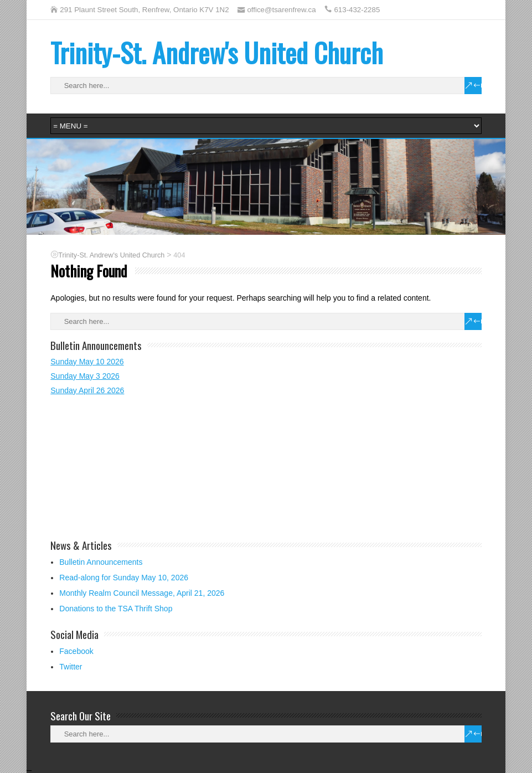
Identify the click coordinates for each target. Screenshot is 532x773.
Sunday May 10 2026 (87, 362)
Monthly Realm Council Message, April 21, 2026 (142, 593)
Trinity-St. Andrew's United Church (217, 52)
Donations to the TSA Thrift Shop (116, 609)
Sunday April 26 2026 (87, 390)
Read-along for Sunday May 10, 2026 (124, 578)
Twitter (71, 667)
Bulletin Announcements (101, 562)
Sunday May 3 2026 (85, 376)
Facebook (76, 651)
